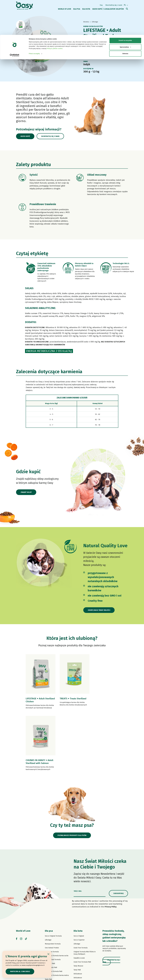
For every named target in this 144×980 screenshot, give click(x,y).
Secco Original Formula (53, 877)
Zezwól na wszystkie (125, 6)
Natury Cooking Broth (81, 927)
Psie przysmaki (50, 936)
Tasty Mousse (78, 907)
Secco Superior (79, 881)
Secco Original (79, 877)
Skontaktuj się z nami (51, 136)
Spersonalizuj (125, 12)
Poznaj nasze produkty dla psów (72, 776)
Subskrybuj (118, 834)
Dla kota (78, 872)
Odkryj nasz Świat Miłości (99, 610)
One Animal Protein (52, 889)
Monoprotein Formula (53, 885)
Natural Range (50, 932)
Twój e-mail (78, 832)
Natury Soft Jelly (51, 928)
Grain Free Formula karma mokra (57, 916)
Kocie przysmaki (80, 938)
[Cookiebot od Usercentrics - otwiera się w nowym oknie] (15, 20)
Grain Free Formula (52, 893)
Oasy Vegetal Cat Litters (82, 946)
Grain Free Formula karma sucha (57, 897)
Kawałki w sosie (79, 899)
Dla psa (49, 872)
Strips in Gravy (50, 924)
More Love (77, 934)
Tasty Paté (48, 920)
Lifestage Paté (50, 904)
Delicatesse (78, 915)
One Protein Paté (51, 908)
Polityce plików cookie (55, 14)
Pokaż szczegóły (34, 19)
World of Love (23, 872)
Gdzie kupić (26, 136)
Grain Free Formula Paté (54, 912)
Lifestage (48, 881)
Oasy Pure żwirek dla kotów (84, 942)
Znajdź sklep (26, 492)
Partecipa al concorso (20, 971)
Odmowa (125, 19)
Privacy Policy (111, 848)
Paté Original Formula (53, 901)
